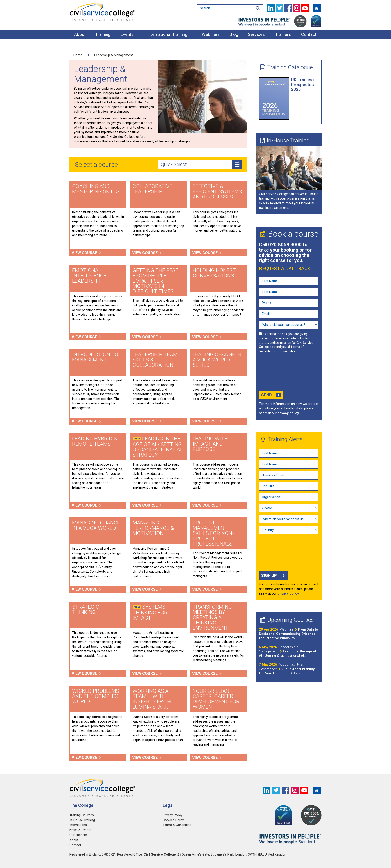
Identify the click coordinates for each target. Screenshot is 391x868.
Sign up (274, 576)
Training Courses (82, 815)
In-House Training (285, 140)
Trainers (283, 34)
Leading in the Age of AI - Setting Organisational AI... (288, 651)
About (80, 34)
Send (271, 395)
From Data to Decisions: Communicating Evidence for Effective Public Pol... (289, 634)
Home (78, 55)
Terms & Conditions (177, 825)
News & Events (80, 830)
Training (103, 34)
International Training (167, 34)
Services (256, 34)
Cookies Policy (173, 820)
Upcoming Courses (287, 620)
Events (127, 34)
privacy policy (288, 413)
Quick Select (201, 165)
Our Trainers (78, 835)
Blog (234, 34)
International (78, 825)
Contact (309, 34)
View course (86, 253)
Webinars (211, 34)
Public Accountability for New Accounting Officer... (287, 669)
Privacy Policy (172, 815)
